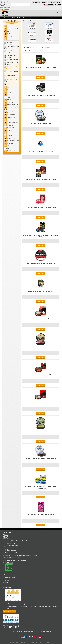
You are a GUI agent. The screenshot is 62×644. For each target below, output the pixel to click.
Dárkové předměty (11, 29)
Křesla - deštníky (11, 105)
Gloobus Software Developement (30, 642)
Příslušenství (10, 117)
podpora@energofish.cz (12, 546)
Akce (7, 31)
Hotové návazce (10, 125)
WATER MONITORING (11, 151)
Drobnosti (9, 128)
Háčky (7, 87)
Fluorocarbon (11, 84)
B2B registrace (49, 5)
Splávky (8, 92)
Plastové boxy (10, 100)
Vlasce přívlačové (12, 60)
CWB (18, 642)
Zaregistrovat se (10, 611)
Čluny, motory (10, 115)
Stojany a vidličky (11, 120)
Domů (4, 18)
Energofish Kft (34, 640)
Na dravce (9, 133)
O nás (44, 2)
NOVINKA (8, 26)
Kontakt (58, 5)
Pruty (7, 34)
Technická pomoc (44, 642)
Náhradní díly (10, 138)
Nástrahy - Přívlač (11, 136)
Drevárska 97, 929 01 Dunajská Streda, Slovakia (18, 541)
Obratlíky (9, 130)
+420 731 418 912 (11, 543)
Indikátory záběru (11, 123)
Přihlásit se (36, 2)
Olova (7, 90)
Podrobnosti (41, 78)
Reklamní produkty (12, 141)
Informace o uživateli (55, 2)
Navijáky (8, 36)
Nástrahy (8, 143)
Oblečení (8, 112)
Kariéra (7, 585)
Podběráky (9, 102)
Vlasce (8, 18)
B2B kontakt (8, 587)
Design (52, 642)
